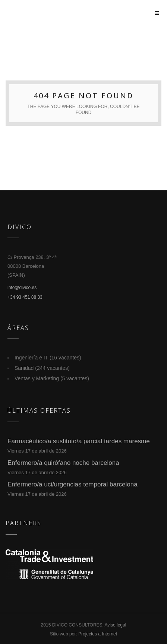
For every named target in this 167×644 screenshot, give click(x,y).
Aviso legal (116, 625)
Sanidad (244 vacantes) (42, 368)
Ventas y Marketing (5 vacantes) (52, 378)
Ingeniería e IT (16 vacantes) (48, 358)
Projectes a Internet (98, 634)
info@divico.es (22, 288)
